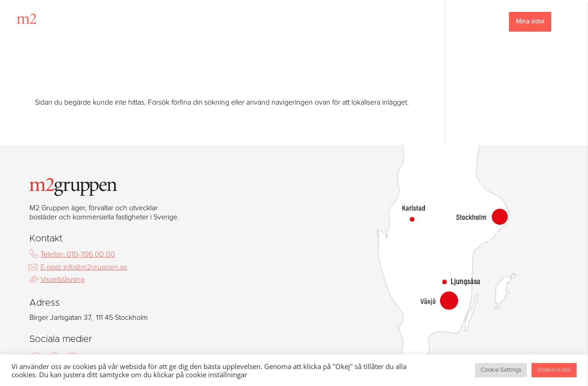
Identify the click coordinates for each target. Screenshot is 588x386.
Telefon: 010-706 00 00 (78, 254)
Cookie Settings (501, 370)
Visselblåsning (62, 280)
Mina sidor (530, 22)
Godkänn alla (554, 370)
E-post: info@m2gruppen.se (84, 267)
